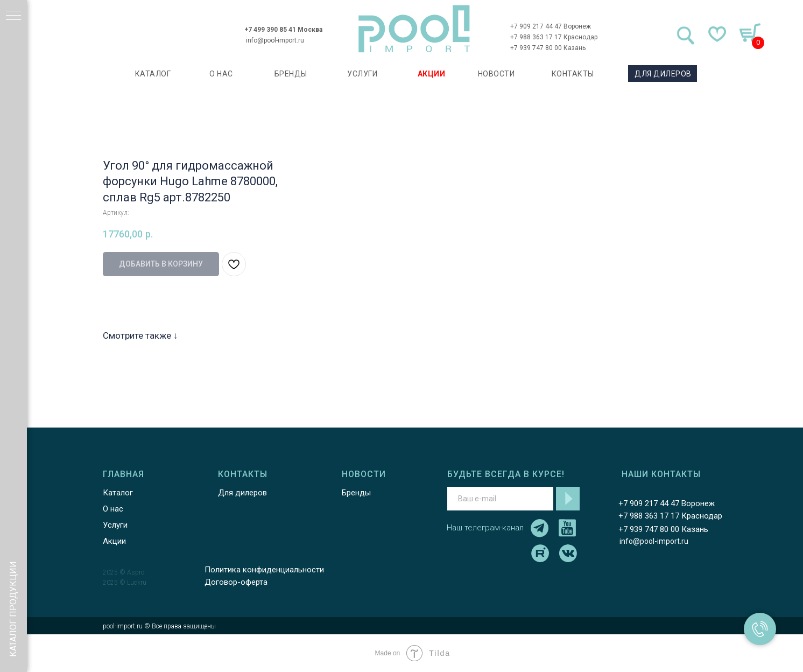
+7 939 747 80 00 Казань (548, 48)
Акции (114, 541)
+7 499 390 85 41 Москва (283, 30)
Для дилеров (242, 493)
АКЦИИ (432, 74)
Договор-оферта (236, 582)
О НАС (221, 74)
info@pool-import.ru (275, 40)
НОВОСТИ (496, 74)
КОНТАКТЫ (573, 74)
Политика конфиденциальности (264, 570)
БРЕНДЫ (291, 74)
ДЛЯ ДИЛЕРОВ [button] (663, 74)
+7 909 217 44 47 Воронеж (551, 26)
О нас (113, 509)
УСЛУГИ (362, 74)
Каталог (118, 493)
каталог (153, 74)
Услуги (115, 525)
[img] (414, 29)
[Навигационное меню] (13, 16)
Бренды (356, 493)
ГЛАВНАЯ (124, 474)
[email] (500, 499)
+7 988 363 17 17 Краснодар (554, 37)
